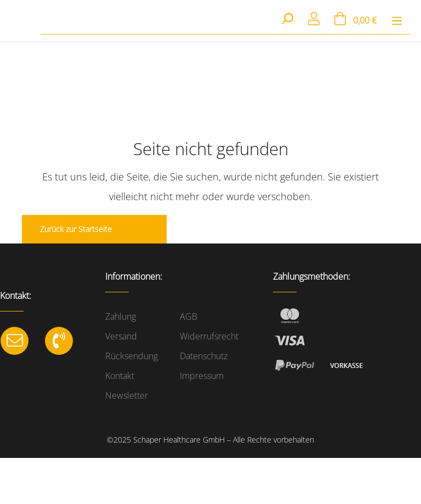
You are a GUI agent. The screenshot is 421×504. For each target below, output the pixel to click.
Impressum (202, 376)
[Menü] (397, 21)
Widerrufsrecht (209, 336)
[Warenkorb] (355, 21)
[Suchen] (287, 20)
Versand (121, 336)
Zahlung (121, 316)
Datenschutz (204, 356)
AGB (189, 316)
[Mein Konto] (314, 21)
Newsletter (127, 395)
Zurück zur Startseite (76, 229)
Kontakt (120, 376)
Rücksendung (132, 356)
